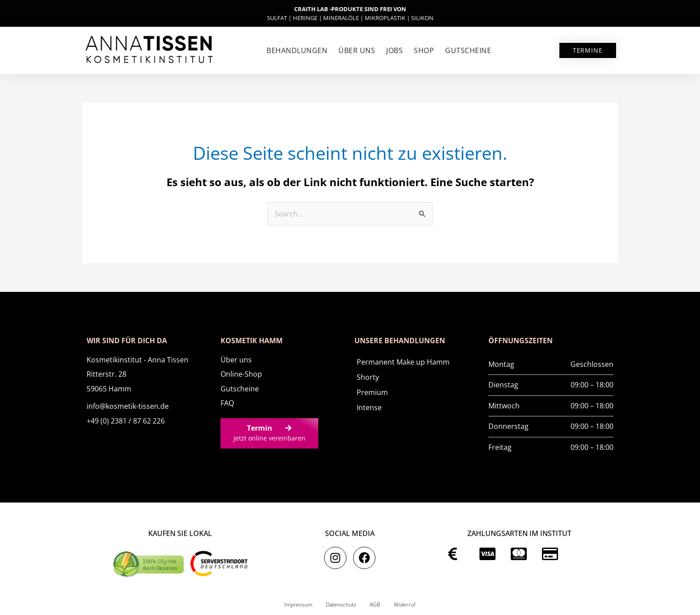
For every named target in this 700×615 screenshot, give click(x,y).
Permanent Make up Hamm (403, 362)
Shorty (368, 377)
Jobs (394, 50)
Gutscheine (468, 50)
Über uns (357, 50)
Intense (369, 407)
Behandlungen (297, 50)
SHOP (424, 50)
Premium (372, 392)
